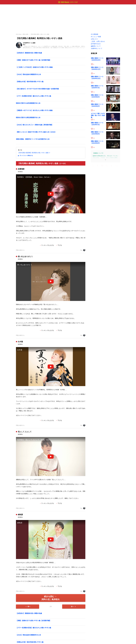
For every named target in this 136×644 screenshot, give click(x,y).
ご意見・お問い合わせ (98, 41)
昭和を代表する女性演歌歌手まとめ (28, 103)
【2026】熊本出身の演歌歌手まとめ (28, 74)
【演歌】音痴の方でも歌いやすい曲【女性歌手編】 (34, 60)
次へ (74, 607)
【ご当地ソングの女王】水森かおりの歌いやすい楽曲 (34, 67)
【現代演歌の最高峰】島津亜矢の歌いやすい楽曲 (34, 153)
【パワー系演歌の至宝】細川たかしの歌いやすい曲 (34, 96)
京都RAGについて (97, 48)
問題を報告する (20, 250)
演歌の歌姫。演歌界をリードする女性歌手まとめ (33, 139)
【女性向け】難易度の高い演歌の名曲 (29, 53)
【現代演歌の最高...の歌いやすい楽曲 (40, 34)
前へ (28, 607)
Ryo (83, 250)
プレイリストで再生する (25, 156)
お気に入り (94, 39)
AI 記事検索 (95, 34)
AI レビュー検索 (96, 37)
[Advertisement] (68, 18)
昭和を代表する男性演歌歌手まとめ (28, 117)
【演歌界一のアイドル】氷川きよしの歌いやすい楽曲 (34, 110)
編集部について (96, 46)
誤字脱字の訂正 (96, 44)
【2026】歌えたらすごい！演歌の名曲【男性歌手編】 (35, 125)
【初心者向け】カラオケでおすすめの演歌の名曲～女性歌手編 (37, 89)
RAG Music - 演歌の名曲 (22, 34)
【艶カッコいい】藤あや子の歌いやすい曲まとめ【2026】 (36, 132)
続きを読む (51, 598)
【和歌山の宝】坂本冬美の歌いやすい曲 (30, 81)
